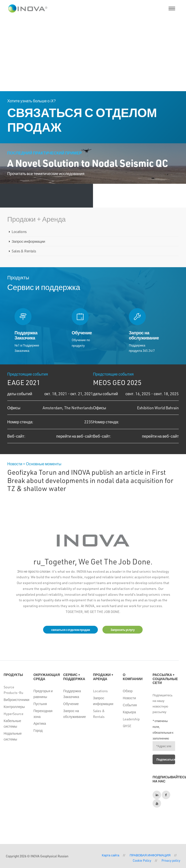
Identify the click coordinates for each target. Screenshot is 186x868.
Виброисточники (15, 700)
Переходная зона (43, 714)
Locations (19, 232)
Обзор (128, 691)
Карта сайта (111, 855)
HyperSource (14, 714)
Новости (129, 698)
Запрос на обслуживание (74, 714)
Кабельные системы (12, 724)
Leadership (131, 719)
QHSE (127, 726)
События (130, 705)
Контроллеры (14, 707)
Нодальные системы (13, 736)
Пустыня (40, 704)
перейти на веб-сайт (75, 436)
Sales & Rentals (24, 251)
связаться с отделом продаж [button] (70, 630)
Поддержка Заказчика (72, 694)
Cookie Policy (142, 860)
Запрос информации (28, 241)
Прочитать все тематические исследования (46, 173)
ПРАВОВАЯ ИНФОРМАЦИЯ (150, 855)
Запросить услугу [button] (122, 630)
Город (38, 730)
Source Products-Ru (13, 690)
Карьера (129, 712)
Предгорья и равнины (43, 694)
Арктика (40, 723)
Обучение (71, 704)
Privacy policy (171, 860)
